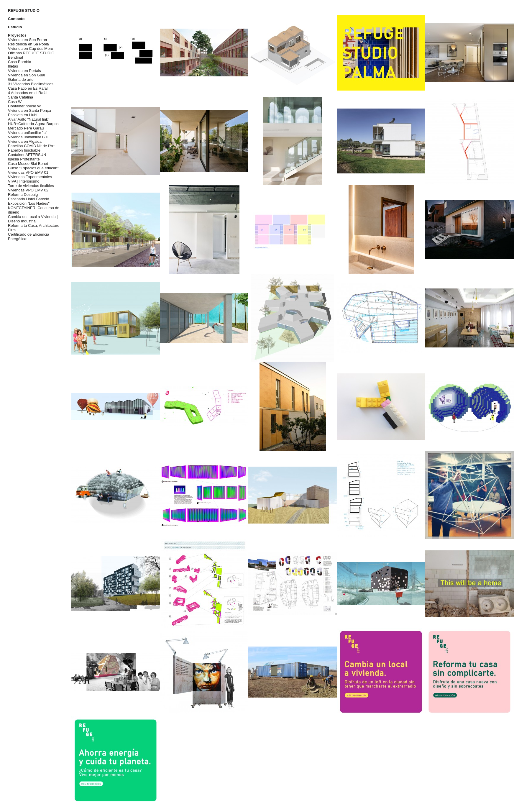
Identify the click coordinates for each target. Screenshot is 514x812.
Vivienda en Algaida (25, 141)
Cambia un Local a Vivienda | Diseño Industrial (33, 219)
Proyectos (17, 35)
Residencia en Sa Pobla (28, 44)
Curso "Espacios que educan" (33, 168)
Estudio (15, 27)
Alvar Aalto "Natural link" (29, 119)
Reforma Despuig (23, 195)
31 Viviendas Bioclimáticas (31, 84)
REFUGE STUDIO (24, 10)
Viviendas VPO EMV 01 (28, 172)
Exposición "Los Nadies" (29, 203)
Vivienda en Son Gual (27, 75)
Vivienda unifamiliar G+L (29, 137)
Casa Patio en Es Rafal (28, 88)
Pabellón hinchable (24, 150)
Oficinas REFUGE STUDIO (31, 53)
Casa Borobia (20, 62)
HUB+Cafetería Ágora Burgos (33, 124)
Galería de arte (21, 79)
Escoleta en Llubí (23, 115)
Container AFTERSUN (27, 155)
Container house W (24, 106)
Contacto (16, 19)
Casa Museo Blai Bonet (28, 164)
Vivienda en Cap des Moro (31, 49)
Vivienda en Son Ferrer (28, 40)
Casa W (15, 102)
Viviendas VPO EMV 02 (28, 190)
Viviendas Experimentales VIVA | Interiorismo (30, 179)
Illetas (13, 66)
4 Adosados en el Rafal (28, 93)
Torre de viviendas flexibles (31, 186)
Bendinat (15, 57)
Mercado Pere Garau (26, 128)
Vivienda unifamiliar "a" (28, 133)
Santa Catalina (20, 97)
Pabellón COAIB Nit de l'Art (31, 146)
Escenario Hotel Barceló (28, 199)
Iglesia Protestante (24, 159)
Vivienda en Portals (24, 71)
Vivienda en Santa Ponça (29, 110)
